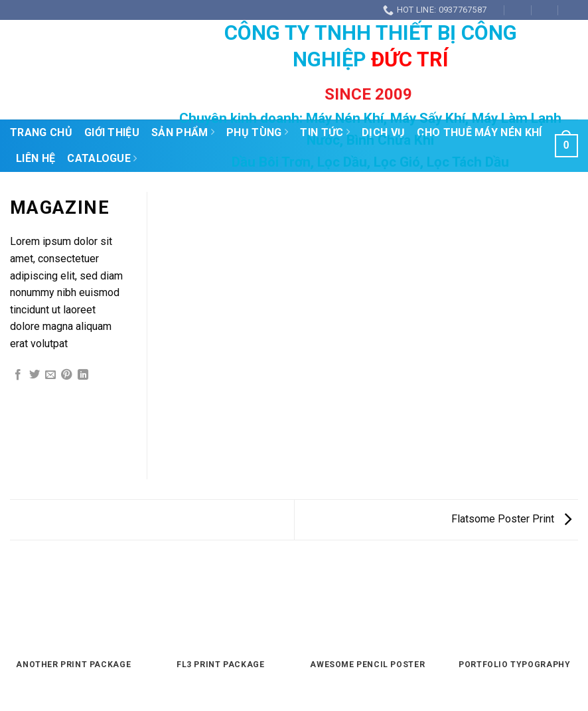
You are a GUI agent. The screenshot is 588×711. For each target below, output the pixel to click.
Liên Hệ (36, 158)
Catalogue (102, 159)
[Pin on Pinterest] (66, 375)
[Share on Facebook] (18, 375)
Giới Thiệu (112, 132)
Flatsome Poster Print (511, 519)
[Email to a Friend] (50, 375)
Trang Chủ (41, 132)
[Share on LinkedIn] (83, 375)
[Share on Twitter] (35, 375)
